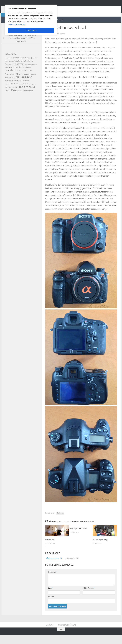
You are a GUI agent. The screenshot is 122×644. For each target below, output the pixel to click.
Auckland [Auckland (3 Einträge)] (7, 67)
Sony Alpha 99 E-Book (79, 538)
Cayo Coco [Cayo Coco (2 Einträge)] (11, 71)
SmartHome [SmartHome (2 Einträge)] (8, 97)
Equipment (60, 522)
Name (50, 598)
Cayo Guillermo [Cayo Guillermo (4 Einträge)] (20, 70)
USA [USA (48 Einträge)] (13, 100)
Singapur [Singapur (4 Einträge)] (33, 93)
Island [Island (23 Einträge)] (8, 80)
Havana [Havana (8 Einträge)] (15, 77)
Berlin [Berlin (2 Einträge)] (36, 68)
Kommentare (55, 568)
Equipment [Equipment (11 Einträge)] (19, 73)
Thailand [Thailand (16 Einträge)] (24, 96)
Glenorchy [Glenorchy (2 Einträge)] (34, 74)
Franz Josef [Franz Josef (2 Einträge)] (28, 74)
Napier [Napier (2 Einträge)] (35, 84)
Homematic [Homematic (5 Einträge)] (24, 77)
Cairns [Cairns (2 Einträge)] (6, 71)
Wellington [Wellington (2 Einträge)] (19, 101)
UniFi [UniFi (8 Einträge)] (7, 100)
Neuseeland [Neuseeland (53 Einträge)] (24, 87)
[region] (31, 20)
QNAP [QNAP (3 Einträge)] (20, 90)
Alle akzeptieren (31, 30)
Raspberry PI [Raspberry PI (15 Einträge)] (11, 93)
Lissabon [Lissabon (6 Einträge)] (24, 84)
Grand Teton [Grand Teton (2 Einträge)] (8, 77)
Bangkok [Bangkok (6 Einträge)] (31, 67)
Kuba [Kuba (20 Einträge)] (18, 83)
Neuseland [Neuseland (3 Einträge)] (8, 90)
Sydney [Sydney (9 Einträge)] (15, 97)
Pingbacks (73, 568)
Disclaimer (50, 634)
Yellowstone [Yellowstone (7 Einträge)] (28, 100)
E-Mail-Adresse (89, 598)
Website (51, 606)
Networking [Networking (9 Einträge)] (10, 87)
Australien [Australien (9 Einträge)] (15, 67)
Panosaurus (50, 549)
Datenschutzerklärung (18, 24)
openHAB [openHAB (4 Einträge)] (15, 90)
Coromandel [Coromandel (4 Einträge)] (9, 74)
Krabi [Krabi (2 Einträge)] (13, 84)
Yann (51, 43)
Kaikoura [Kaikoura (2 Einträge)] (21, 80)
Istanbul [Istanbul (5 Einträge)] (15, 80)
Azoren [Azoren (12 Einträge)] (23, 67)
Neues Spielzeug (100, 549)
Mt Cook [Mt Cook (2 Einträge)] (30, 84)
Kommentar (52, 581)
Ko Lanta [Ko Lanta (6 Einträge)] (27, 80)
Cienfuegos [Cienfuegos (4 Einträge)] (29, 70)
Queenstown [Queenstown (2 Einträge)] (26, 90)
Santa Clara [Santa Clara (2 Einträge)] (26, 94)
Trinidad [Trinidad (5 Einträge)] (32, 97)
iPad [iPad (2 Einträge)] (30, 77)
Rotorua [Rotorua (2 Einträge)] (21, 94)
